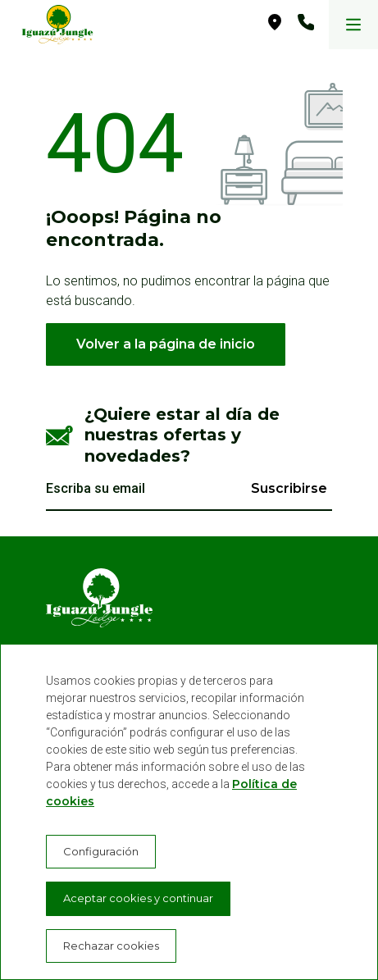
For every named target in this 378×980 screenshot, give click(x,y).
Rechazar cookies (111, 946)
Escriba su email (96, 488)
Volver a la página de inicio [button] (166, 344)
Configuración (101, 851)
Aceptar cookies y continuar (138, 898)
